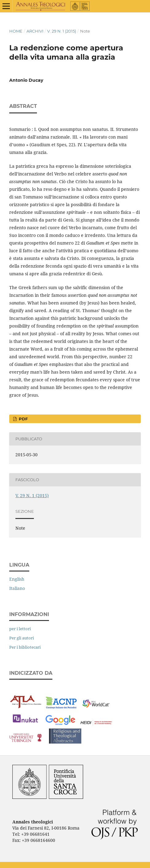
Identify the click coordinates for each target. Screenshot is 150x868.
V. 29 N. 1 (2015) (62, 31)
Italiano (17, 588)
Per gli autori (22, 638)
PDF (23, 419)
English (17, 579)
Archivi (35, 31)
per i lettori (20, 629)
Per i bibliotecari (25, 647)
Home (16, 31)
